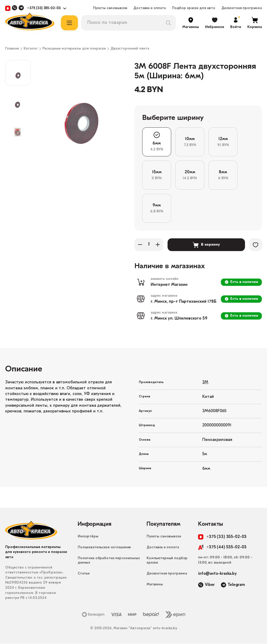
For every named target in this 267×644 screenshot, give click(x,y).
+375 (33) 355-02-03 (44, 8)
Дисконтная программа (242, 8)
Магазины (155, 585)
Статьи (84, 574)
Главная (12, 49)
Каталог (31, 49)
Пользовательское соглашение (104, 548)
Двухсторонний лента (130, 49)
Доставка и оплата (150, 8)
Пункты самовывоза (110, 8)
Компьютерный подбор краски (167, 561)
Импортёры (88, 537)
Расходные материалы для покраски (74, 49)
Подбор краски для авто (194, 8)
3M (205, 383)
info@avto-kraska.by (217, 574)
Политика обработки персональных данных (109, 561)
